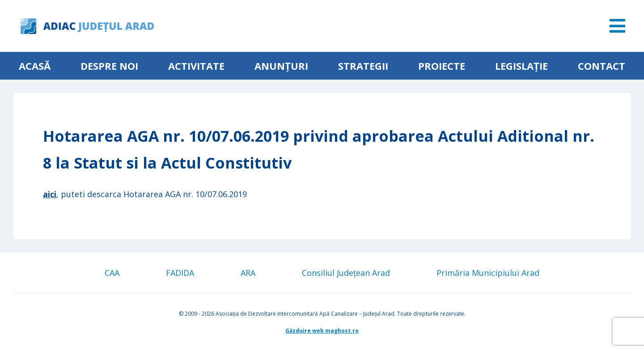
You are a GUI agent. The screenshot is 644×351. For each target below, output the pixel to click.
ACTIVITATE (196, 66)
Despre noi (109, 66)
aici (50, 194)
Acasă (35, 66)
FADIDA (180, 273)
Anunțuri (281, 66)
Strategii (363, 66)
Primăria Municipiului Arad (488, 273)
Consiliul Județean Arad (346, 273)
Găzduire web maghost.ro (322, 331)
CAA (112, 273)
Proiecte (442, 66)
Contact (602, 66)
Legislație (521, 66)
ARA (248, 273)
